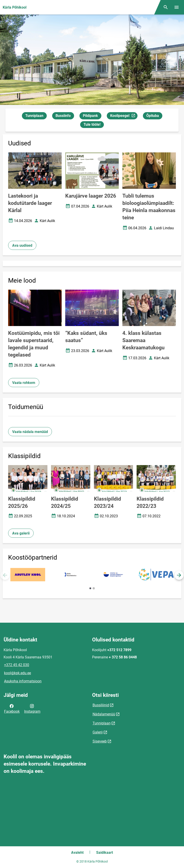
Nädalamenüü (104, 714)
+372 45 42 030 (17, 665)
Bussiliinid (101, 705)
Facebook (12, 708)
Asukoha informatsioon (23, 681)
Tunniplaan (34, 116)
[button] (179, 575)
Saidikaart (105, 853)
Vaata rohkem (24, 383)
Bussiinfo (63, 116)
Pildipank (90, 116)
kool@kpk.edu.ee (17, 673)
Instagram (32, 708)
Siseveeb (100, 741)
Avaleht (77, 853)
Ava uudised (22, 245)
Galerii (98, 732)
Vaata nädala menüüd (30, 432)
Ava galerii (21, 533)
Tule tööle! (92, 124)
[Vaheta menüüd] (177, 7)
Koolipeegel (124, 116)
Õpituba (153, 116)
